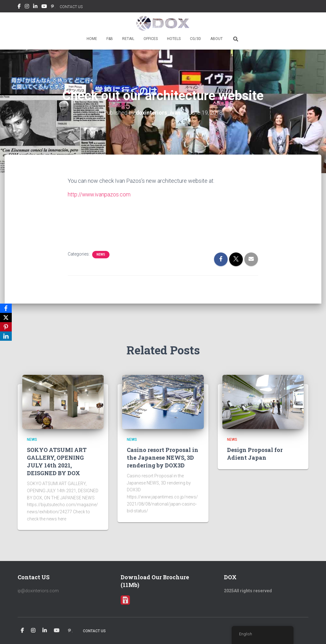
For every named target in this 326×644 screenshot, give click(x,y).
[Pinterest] (6, 327)
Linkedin (35, 7)
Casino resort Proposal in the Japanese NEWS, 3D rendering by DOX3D (163, 457)
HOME (92, 39)
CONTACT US (71, 7)
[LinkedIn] (6, 336)
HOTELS (174, 39)
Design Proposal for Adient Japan (255, 453)
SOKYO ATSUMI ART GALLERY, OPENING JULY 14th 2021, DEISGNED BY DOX (57, 461)
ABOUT (217, 39)
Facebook (19, 7)
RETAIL (128, 39)
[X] (6, 318)
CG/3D (195, 39)
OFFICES (151, 39)
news (101, 254)
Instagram (27, 7)
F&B (110, 39)
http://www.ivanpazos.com (100, 194)
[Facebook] (6, 308)
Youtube (44, 7)
